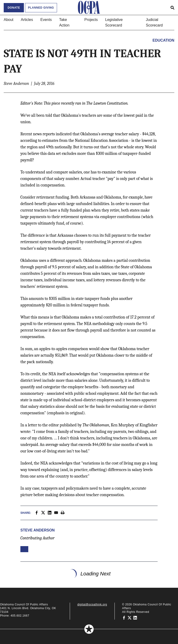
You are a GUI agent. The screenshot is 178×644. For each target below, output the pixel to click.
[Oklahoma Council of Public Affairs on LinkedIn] (135, 617)
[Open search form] (172, 7)
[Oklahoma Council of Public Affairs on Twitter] (130, 617)
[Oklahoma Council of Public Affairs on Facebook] (124, 617)
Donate (14, 8)
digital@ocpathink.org (92, 604)
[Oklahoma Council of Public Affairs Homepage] (89, 7)
